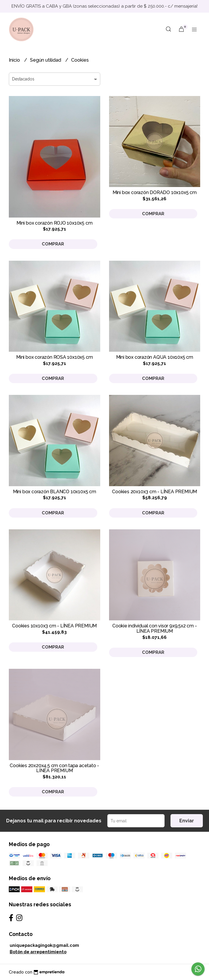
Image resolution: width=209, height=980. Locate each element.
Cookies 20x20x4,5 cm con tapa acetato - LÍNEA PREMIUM (54, 768)
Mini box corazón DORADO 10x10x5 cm (155, 192)
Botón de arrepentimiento (38, 952)
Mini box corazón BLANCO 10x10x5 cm (55, 492)
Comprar (53, 244)
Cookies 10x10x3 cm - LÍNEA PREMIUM (54, 626)
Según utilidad (46, 60)
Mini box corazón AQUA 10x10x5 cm (155, 357)
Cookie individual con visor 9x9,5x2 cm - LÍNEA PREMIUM (155, 628)
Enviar (187, 821)
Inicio (15, 60)
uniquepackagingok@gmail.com (44, 945)
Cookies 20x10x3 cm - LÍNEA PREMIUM (154, 492)
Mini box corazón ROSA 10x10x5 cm (54, 357)
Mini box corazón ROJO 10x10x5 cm (54, 223)
